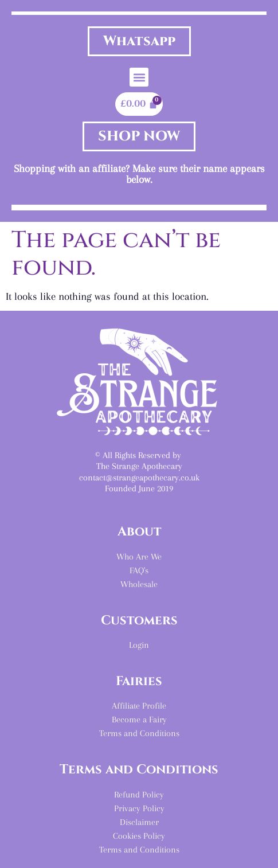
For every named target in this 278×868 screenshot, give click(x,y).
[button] (139, 77)
